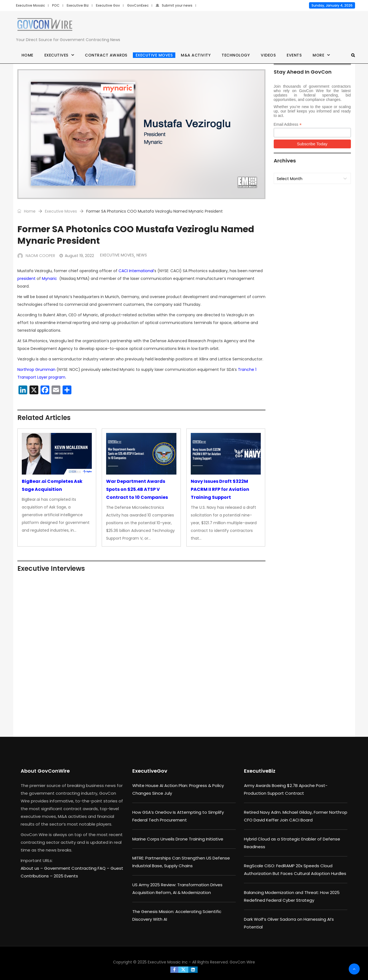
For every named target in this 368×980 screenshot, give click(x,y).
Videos (268, 55)
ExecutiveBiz (260, 771)
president (26, 279)
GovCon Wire (242, 962)
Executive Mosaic (30, 5)
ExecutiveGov (150, 771)
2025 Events (66, 876)
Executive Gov (108, 5)
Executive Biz (78, 5)
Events (294, 55)
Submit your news (174, 5)
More (318, 55)
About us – (32, 868)
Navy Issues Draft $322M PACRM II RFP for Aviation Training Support (220, 489)
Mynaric (49, 279)
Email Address (288, 124)
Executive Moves (154, 55)
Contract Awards (106, 55)
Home (27, 55)
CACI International (136, 271)
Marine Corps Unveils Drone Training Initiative (178, 839)
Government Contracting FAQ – (77, 868)
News (142, 255)
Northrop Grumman (36, 369)
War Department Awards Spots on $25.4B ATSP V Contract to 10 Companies (137, 489)
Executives (56, 55)
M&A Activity (196, 55)
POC (56, 5)
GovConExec (138, 5)
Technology (236, 55)
